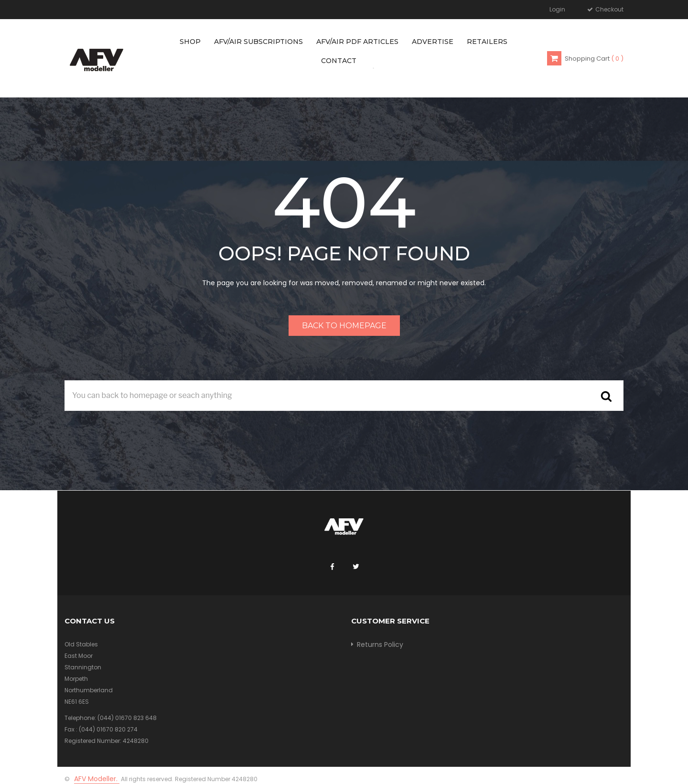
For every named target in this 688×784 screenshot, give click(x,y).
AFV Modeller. (97, 779)
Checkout (609, 9)
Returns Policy (380, 644)
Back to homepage (344, 326)
